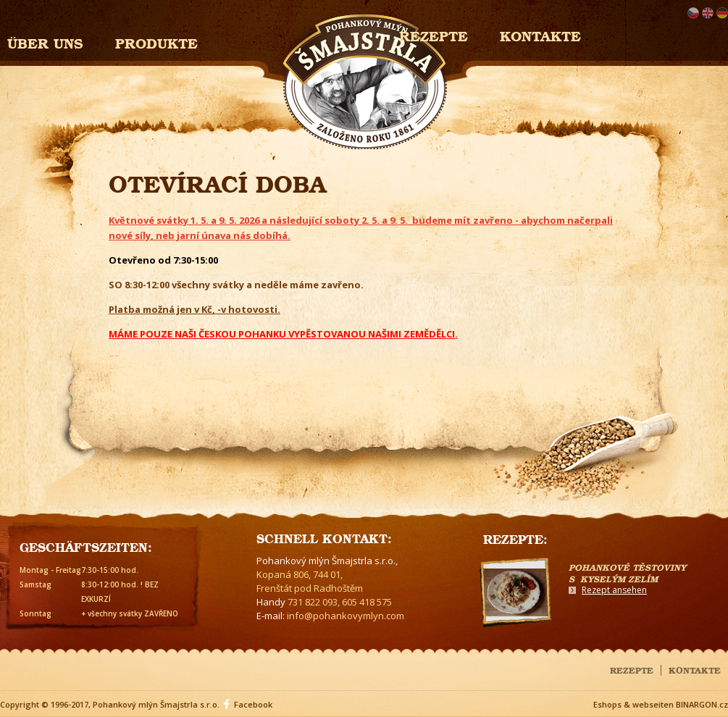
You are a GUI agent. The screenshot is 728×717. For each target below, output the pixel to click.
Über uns (45, 42)
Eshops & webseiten (633, 704)
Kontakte (540, 34)
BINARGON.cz (702, 704)
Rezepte (632, 669)
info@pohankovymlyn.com (346, 616)
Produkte (156, 42)
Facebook (253, 704)
